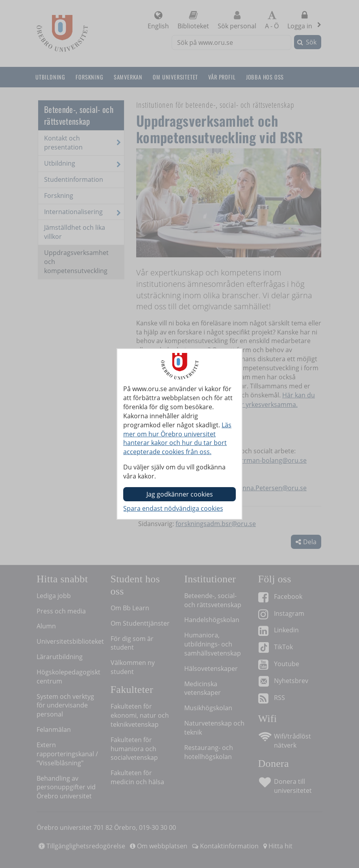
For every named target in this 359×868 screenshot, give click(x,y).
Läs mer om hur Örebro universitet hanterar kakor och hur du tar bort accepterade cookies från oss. (177, 439)
